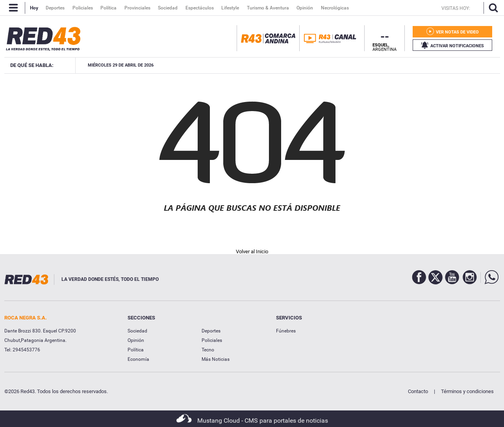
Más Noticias (216, 359)
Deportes (211, 331)
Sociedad (137, 331)
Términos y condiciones (467, 391)
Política (136, 350)
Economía (138, 359)
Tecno (208, 350)
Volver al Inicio (252, 252)
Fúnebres (286, 331)
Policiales (212, 340)
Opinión (136, 340)
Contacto (418, 391)
